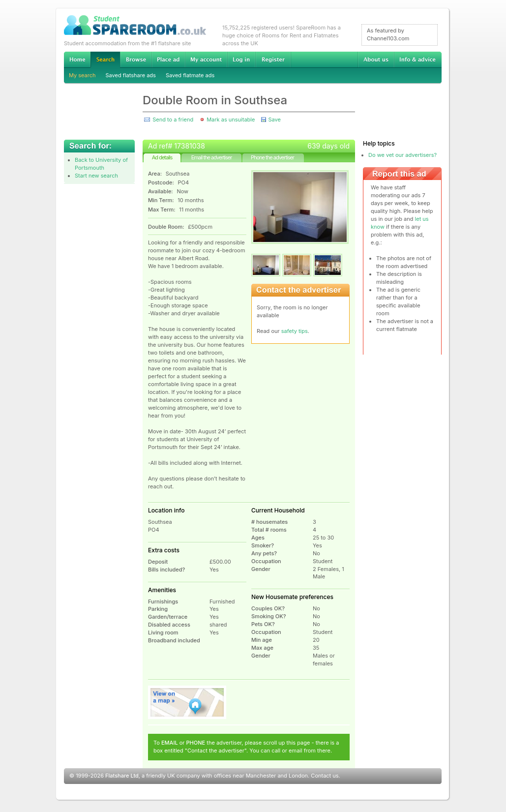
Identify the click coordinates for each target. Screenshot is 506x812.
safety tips (295, 331)
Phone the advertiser (272, 157)
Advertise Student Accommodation (168, 60)
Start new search (96, 176)
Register (273, 60)
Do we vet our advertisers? (402, 155)
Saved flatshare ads (131, 75)
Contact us (325, 776)
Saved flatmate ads (190, 75)
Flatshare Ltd (122, 776)
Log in (241, 60)
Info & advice (418, 60)
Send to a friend (173, 120)
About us (376, 60)
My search (82, 75)
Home (77, 60)
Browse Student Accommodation (136, 60)
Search (105, 60)
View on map (187, 702)
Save (274, 120)
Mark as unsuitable (231, 120)
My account (206, 60)
